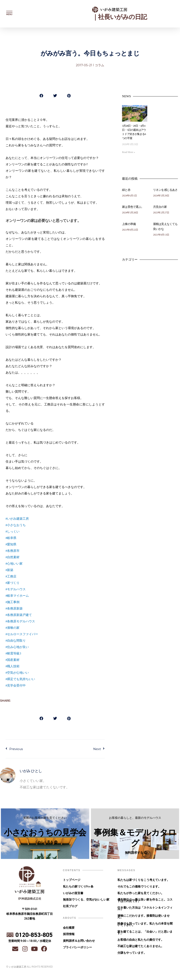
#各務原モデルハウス (20, 621)
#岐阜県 (11, 538)
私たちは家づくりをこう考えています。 (144, 880)
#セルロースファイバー (22, 634)
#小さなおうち (16, 525)
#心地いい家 (14, 564)
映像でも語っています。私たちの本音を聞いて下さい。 (145, 926)
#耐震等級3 (13, 653)
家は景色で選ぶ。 (133, 207)
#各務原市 (13, 551)
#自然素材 (13, 557)
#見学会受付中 (16, 685)
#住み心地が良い (17, 647)
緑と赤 (126, 190)
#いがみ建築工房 (17, 519)
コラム (100, 65)
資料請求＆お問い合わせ (79, 943)
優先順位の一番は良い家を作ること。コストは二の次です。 (145, 901)
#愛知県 (11, 544)
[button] (41, 96)
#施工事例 (13, 602)
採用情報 (69, 936)
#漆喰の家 (13, 628)
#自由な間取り (16, 641)
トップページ (72, 880)
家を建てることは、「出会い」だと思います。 (145, 935)
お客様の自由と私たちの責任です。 (141, 942)
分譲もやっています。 (132, 956)
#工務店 (11, 576)
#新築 (10, 570)
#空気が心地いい (17, 673)
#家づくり (13, 583)
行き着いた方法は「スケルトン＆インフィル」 (145, 910)
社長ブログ (70, 908)
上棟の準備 (129, 224)
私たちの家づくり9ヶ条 (78, 887)
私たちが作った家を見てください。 (141, 894)
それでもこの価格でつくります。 (139, 887)
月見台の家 (160, 207)
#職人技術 (13, 666)
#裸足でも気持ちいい (20, 679)
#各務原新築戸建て (19, 615)
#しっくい (13, 531)
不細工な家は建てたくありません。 (141, 949)
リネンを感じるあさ (165, 190)
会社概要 (69, 929)
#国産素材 (13, 660)
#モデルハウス (16, 589)
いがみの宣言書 (73, 894)
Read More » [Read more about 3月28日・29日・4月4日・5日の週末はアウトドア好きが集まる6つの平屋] (129, 152)
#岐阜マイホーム (17, 596)
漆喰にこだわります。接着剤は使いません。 (144, 918)
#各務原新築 (14, 608)
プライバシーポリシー (77, 950)
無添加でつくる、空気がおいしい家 (86, 901)
